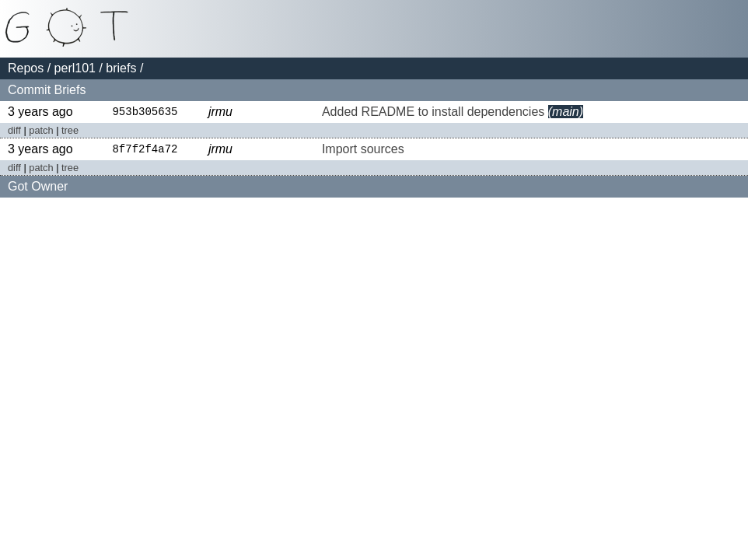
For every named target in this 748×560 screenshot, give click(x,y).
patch (41, 131)
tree (70, 131)
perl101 (75, 68)
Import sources (363, 150)
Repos (26, 68)
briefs (121, 68)
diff (14, 131)
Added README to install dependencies (433, 112)
